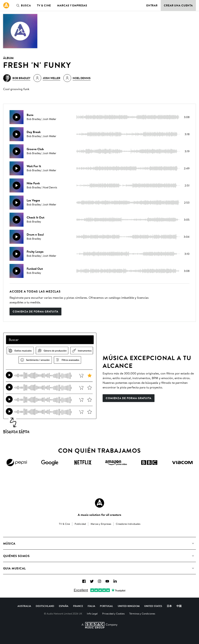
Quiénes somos (16, 556)
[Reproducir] (17, 117)
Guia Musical (14, 568)
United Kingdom (129, 606)
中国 (179, 606)
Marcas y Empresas (72, 5)
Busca (23, 5)
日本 (169, 606)
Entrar (152, 5)
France (78, 606)
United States (153, 606)
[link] (6, 5)
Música (9, 543)
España (64, 606)
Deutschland (45, 606)
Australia (24, 606)
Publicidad (80, 524)
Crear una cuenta (178, 5)
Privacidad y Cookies (113, 614)
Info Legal (92, 614)
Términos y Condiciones (142, 614)
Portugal (106, 606)
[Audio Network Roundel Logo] (99, 503)
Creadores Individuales (128, 524)
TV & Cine (44, 5)
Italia (91, 606)
